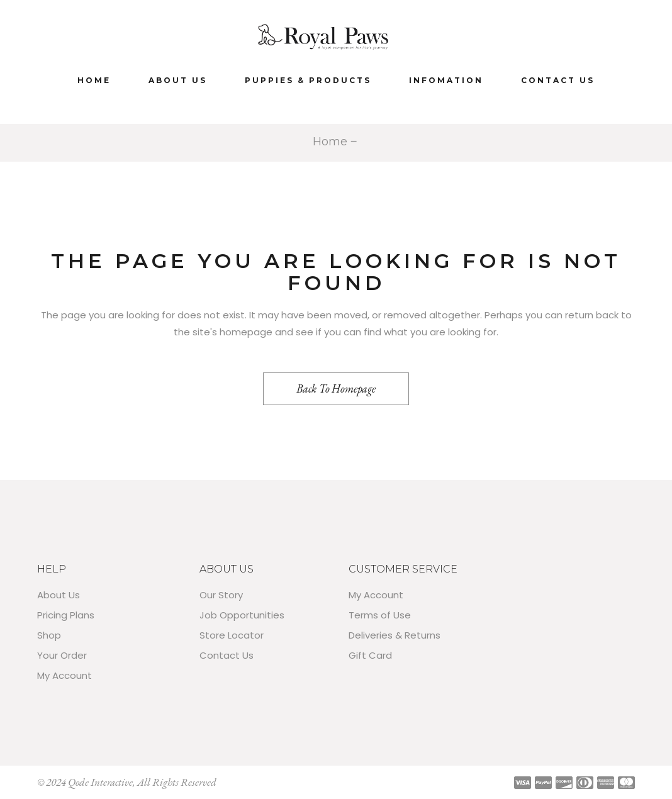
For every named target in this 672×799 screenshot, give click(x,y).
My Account (64, 675)
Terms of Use (380, 615)
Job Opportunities (242, 615)
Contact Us (227, 655)
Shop (49, 635)
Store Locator (232, 635)
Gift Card (370, 655)
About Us (59, 595)
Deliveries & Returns (395, 635)
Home (330, 142)
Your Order (62, 655)
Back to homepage (336, 388)
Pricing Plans (66, 615)
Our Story (221, 595)
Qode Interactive (100, 782)
